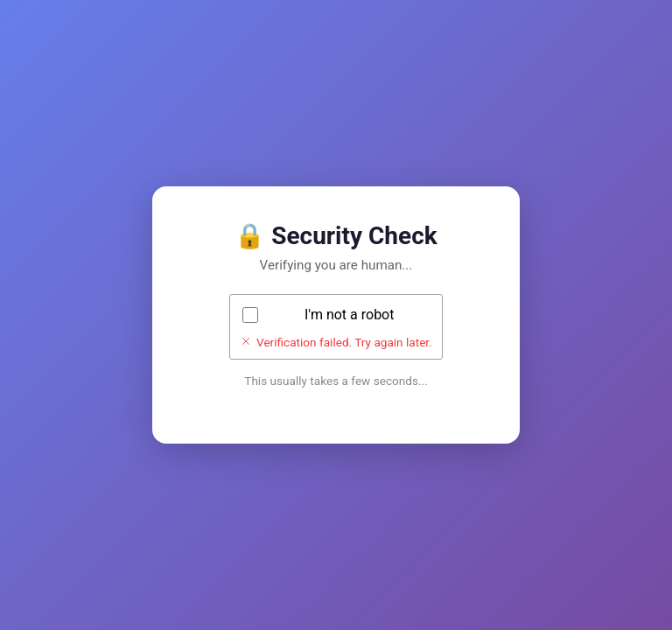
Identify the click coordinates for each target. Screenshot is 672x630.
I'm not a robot (350, 315)
